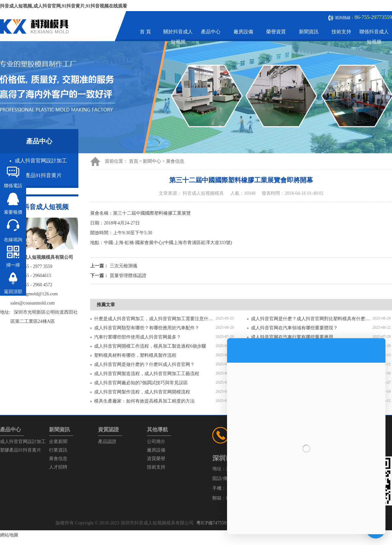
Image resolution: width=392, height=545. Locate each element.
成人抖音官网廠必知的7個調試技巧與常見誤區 (141, 383)
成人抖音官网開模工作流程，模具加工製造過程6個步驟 (150, 346)
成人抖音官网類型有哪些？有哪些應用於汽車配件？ (147, 328)
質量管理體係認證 (128, 276)
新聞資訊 (309, 32)
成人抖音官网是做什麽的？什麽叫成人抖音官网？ (144, 364)
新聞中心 (152, 161)
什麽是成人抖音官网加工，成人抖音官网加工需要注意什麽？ (155, 319)
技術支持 (341, 32)
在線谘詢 (13, 240)
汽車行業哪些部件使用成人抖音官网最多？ (138, 337)
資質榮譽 (156, 459)
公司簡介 (156, 442)
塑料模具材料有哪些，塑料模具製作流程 (135, 355)
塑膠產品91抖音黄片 (38, 175)
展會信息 (175, 161)
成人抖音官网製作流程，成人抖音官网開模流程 (142, 392)
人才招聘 (58, 467)
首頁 (134, 161)
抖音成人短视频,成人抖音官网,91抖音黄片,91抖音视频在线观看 (64, 6)
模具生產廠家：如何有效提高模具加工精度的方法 (144, 401)
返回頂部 (13, 292)
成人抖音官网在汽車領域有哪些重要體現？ (294, 328)
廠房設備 (243, 32)
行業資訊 (58, 450)
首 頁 (145, 32)
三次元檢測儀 (123, 266)
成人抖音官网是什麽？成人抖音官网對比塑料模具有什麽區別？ (312, 319)
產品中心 (211, 32)
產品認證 (107, 442)
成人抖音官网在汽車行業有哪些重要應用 (292, 337)
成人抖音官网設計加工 (41, 161)
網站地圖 (9, 535)
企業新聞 (58, 442)
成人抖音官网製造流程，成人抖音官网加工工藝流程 (147, 374)
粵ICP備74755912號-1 (218, 523)
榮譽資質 (276, 32)
